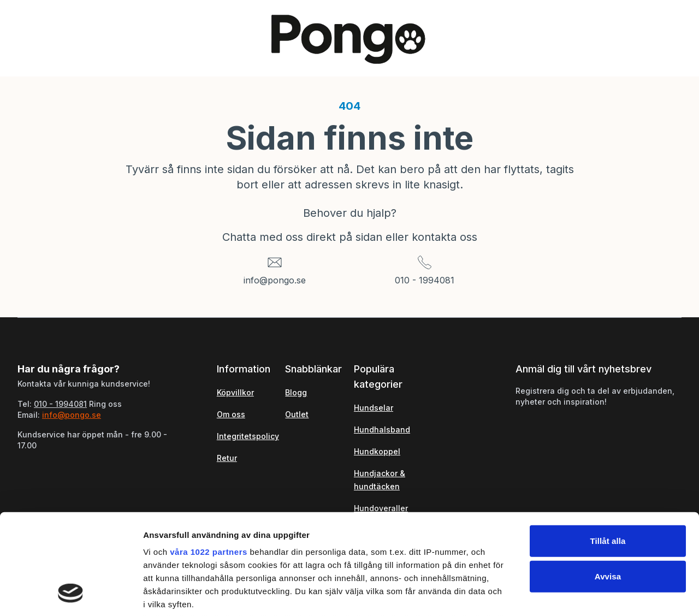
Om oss (231, 414)
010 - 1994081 (425, 280)
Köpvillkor (235, 392)
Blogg (296, 392)
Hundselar (374, 408)
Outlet (297, 414)
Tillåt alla (608, 449)
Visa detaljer (593, 594)
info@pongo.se (275, 280)
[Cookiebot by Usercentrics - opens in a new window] (71, 595)
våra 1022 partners (209, 460)
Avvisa (608, 485)
